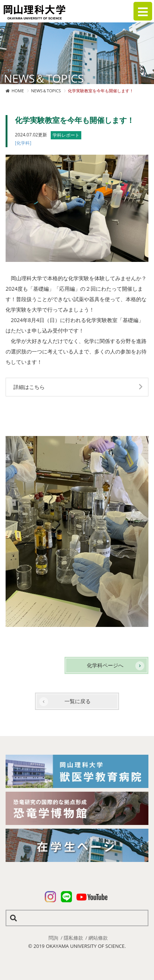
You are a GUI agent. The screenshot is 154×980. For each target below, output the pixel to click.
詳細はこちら (29, 387)
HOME (18, 91)
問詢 (53, 938)
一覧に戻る (78, 701)
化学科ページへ (105, 665)
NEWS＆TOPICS (46, 91)
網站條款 (98, 938)
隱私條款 (73, 938)
